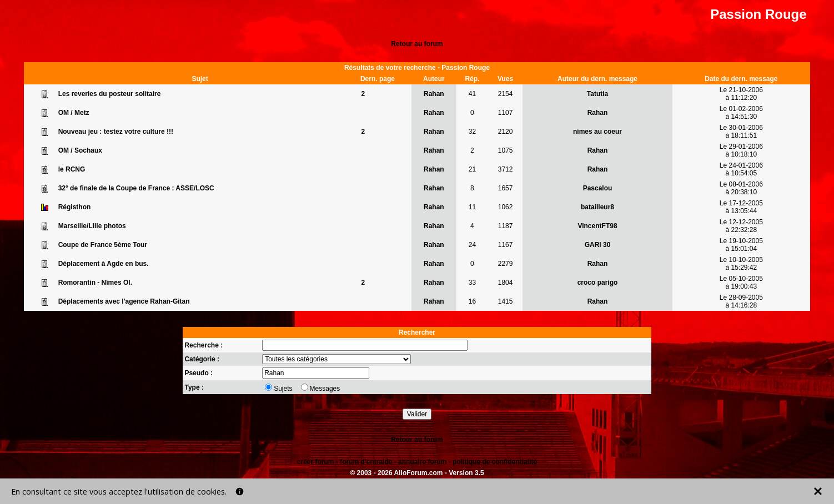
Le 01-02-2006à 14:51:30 (741, 113)
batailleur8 (597, 207)
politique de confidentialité (495, 462)
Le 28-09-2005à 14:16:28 (741, 301)
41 (472, 94)
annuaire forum (422, 462)
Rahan (434, 94)
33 (472, 283)
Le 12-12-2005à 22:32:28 (741, 226)
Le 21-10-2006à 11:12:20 (741, 94)
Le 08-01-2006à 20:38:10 (741, 188)
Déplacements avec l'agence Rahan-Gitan (124, 301)
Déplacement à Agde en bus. (104, 264)
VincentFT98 (597, 226)
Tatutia (597, 94)
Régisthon (75, 207)
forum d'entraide (366, 462)
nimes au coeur (597, 132)
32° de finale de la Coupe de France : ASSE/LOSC (136, 188)
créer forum (316, 462)
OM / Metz (74, 113)
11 (472, 207)
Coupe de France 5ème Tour (103, 245)
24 (472, 245)
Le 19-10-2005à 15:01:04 (741, 245)
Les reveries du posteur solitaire (110, 94)
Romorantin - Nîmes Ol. (95, 283)
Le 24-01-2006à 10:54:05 (741, 169)
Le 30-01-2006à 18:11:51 (741, 132)
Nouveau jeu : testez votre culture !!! (116, 132)
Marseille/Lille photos (92, 226)
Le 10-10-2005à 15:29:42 (741, 264)
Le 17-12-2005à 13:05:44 (741, 207)
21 (472, 169)
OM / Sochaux (80, 150)
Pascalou (598, 188)
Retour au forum (417, 44)
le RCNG (72, 169)
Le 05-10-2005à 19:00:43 (741, 283)
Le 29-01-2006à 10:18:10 (741, 150)
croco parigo (598, 283)
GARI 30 (598, 245)
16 (472, 301)
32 (472, 132)
